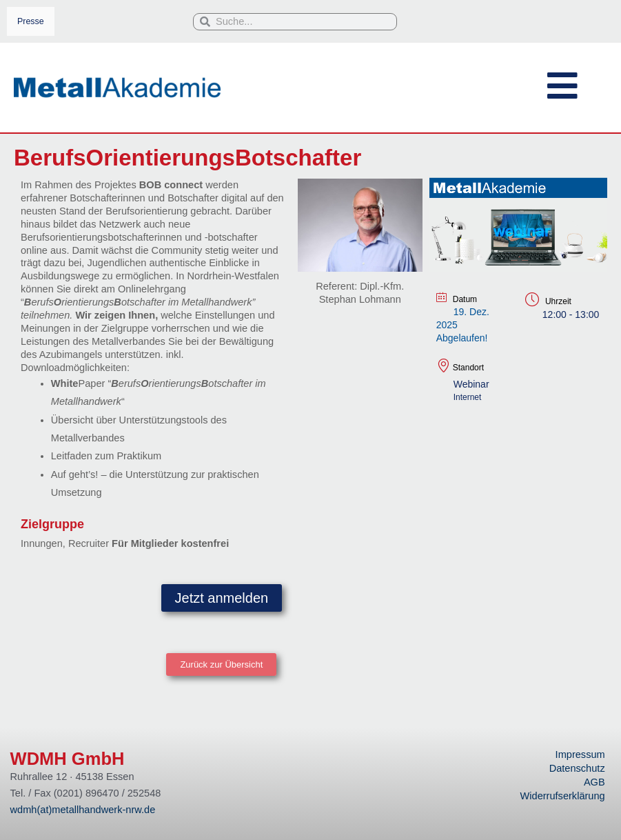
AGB (594, 782)
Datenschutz (577, 768)
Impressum (580, 754)
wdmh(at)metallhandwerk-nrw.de (83, 810)
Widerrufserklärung (563, 796)
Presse (31, 21)
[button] (221, 665)
